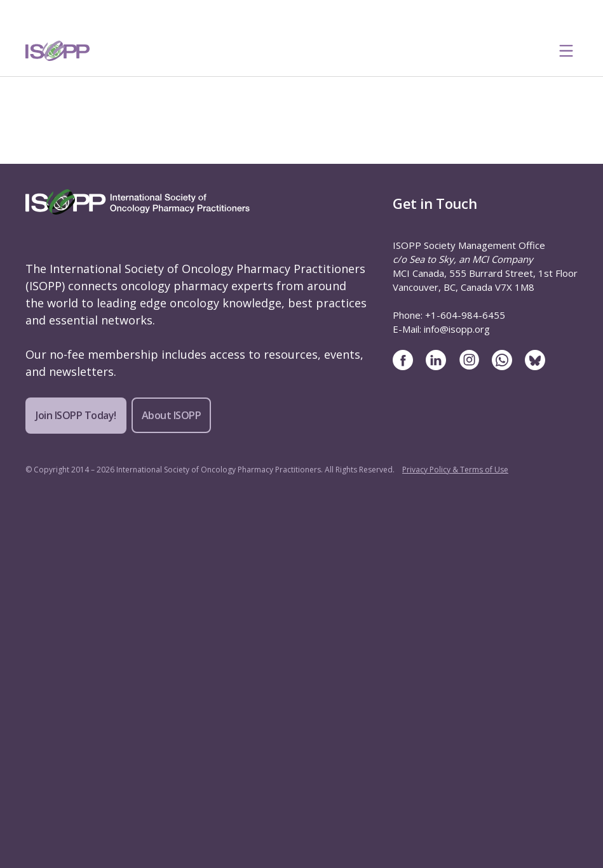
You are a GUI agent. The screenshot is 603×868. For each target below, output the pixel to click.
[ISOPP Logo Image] (58, 51)
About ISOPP (172, 415)
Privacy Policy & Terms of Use (455, 470)
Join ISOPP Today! (76, 415)
